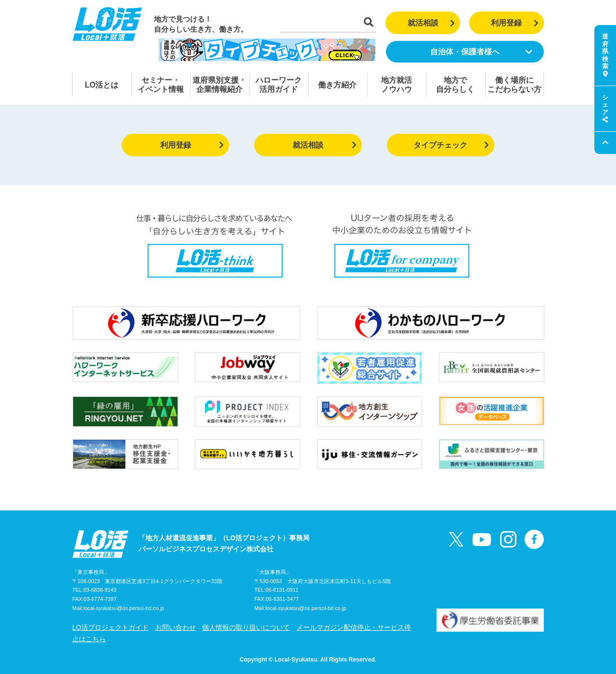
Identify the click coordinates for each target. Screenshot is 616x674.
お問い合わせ (176, 627)
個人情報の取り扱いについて (246, 627)
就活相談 (431, 23)
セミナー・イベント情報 (161, 85)
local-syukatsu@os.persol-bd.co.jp (124, 608)
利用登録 (515, 23)
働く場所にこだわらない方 (514, 85)
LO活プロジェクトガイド (110, 627)
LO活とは (102, 85)
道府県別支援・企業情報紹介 (219, 85)
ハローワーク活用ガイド (279, 85)
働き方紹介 (337, 85)
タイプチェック (451, 145)
